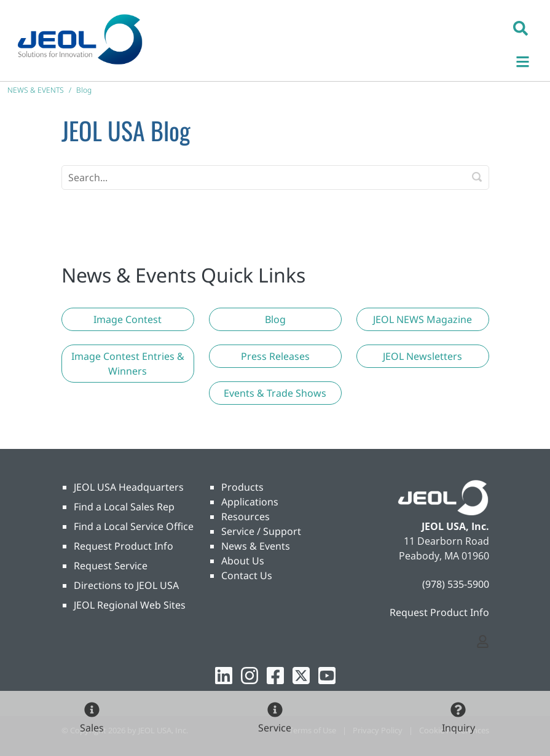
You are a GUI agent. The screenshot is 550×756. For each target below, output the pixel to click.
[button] (521, 28)
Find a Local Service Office (134, 526)
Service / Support (261, 531)
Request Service (111, 566)
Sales (92, 728)
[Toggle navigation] (529, 60)
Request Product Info (124, 546)
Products (242, 487)
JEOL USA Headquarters (129, 487)
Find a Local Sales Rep (124, 507)
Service (275, 728)
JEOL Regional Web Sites (130, 605)
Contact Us (247, 575)
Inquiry (458, 728)
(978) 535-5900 (456, 584)
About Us (243, 561)
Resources (246, 516)
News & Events (256, 546)
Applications (250, 502)
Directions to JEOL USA (126, 585)
